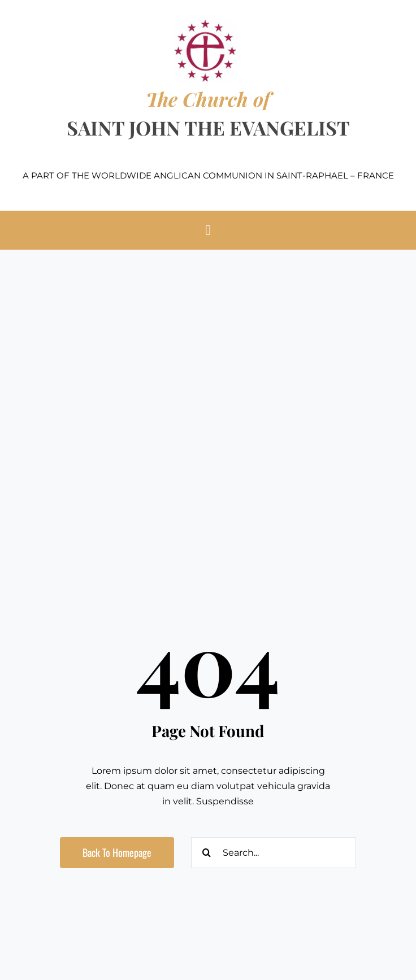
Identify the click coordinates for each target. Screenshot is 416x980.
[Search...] (274, 853)
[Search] (207, 853)
